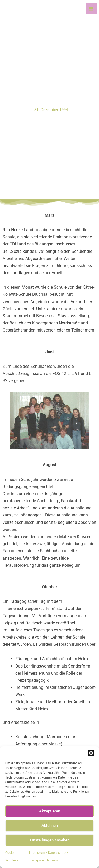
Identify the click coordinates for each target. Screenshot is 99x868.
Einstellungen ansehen (50, 840)
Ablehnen (50, 826)
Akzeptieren (50, 811)
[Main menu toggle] (91, 9)
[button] (91, 753)
